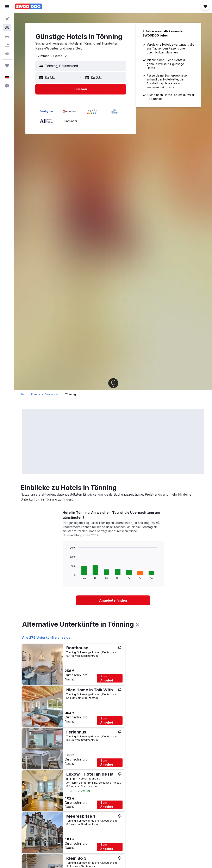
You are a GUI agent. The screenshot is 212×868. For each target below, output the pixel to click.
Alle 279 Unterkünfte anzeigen (47, 638)
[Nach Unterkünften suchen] (7, 28)
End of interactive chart (68, 576)
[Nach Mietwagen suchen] (7, 36)
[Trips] (7, 65)
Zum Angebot (107, 678)
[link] (113, 600)
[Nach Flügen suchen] (7, 19)
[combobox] (51, 56)
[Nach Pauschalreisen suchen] (7, 45)
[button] (7, 6)
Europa (36, 394)
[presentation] (137, 625)
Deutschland (52, 394)
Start (23, 394)
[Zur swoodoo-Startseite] (28, 6)
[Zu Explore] (7, 54)
